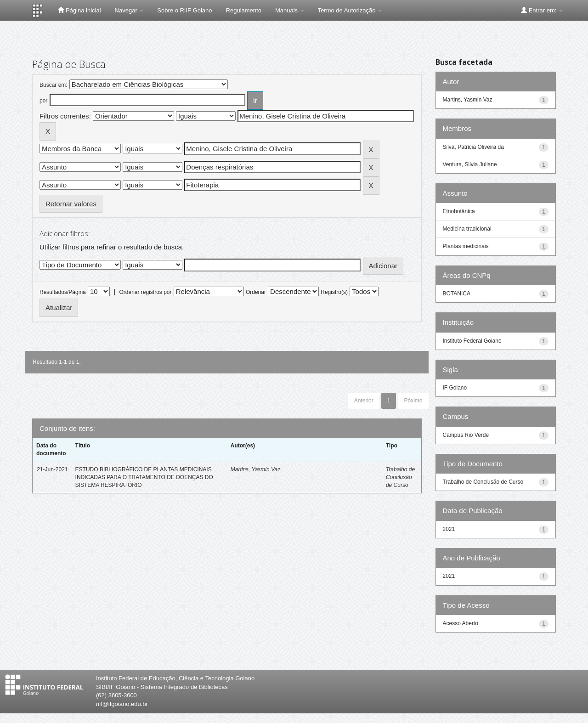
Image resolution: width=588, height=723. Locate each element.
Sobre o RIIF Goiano (184, 10)
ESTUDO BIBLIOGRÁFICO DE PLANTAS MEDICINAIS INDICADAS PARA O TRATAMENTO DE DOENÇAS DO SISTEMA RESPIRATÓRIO (144, 477)
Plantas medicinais (466, 246)
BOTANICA (457, 294)
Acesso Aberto (461, 623)
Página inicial (79, 10)
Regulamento (244, 10)
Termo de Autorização (350, 10)
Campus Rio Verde (466, 435)
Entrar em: (542, 10)
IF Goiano (455, 388)
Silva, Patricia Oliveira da (473, 147)
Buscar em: (54, 85)
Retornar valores (71, 204)
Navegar (129, 10)
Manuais (290, 10)
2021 (449, 529)
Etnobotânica (459, 211)
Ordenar (256, 292)
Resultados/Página (63, 292)
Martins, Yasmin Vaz (255, 469)
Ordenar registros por (145, 292)
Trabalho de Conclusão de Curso (400, 477)
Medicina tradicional (467, 229)
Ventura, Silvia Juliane (470, 164)
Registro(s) (334, 292)
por (43, 101)
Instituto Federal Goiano (472, 341)
